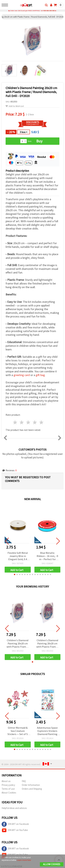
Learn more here (24, 860)
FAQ (24, 781)
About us (6, 781)
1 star (15, 422)
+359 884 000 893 (49, 11)
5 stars (41, 422)
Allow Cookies (52, 864)
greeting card (22, 375)
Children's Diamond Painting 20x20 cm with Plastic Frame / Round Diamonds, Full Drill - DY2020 (18, 644)
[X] (3, 857)
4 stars (35, 422)
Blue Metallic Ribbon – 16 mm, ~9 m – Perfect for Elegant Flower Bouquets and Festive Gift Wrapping (47, 556)
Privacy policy (8, 785)
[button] (15, 575)
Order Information (31, 785)
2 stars (22, 422)
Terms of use (8, 789)
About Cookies (9, 793)
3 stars (28, 422)
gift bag (40, 375)
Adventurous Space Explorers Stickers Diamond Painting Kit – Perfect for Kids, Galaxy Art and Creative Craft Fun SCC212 (47, 731)
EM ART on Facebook (15, 824)
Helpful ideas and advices (14, 808)
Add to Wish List (15, 106)
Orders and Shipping (32, 789)
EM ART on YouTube (15, 830)
